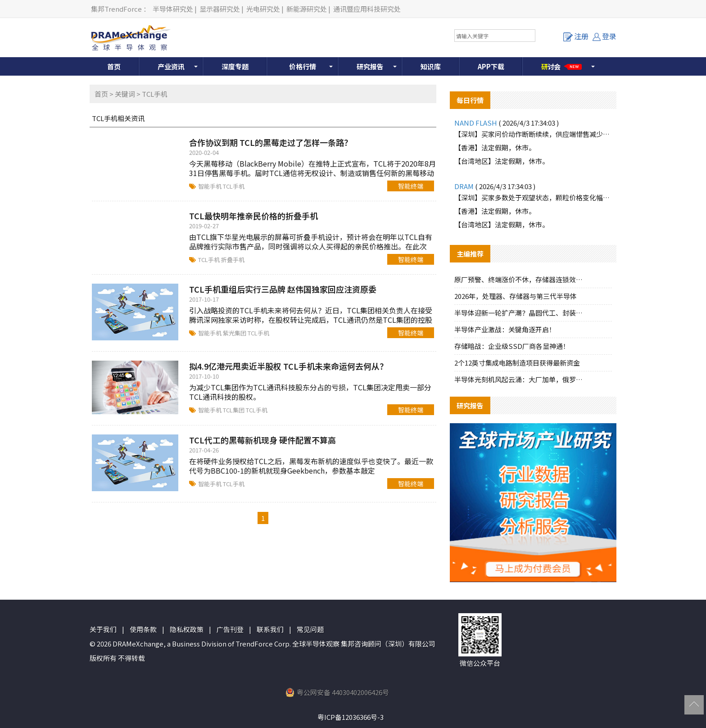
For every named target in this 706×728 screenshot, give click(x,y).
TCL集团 (234, 410)
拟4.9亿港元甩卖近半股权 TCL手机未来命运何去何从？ (288, 366)
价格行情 (303, 66)
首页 (114, 66)
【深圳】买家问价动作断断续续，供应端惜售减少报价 (533, 134)
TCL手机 (234, 186)
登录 (604, 36)
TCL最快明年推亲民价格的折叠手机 (253, 216)
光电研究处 (263, 9)
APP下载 (491, 66)
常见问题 (310, 629)
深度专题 (235, 66)
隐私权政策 (187, 629)
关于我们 (103, 629)
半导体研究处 (173, 9)
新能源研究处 (307, 9)
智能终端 (411, 186)
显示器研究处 (220, 9)
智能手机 (210, 186)
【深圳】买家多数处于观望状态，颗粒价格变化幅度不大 (533, 197)
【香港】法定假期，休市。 (495, 147)
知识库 (431, 66)
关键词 (125, 94)
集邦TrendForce (116, 9)
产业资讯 (171, 66)
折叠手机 (233, 260)
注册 (576, 36)
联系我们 (270, 629)
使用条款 (143, 629)
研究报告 (370, 66)
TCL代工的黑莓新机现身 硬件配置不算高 (262, 440)
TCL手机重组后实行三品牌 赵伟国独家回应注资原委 (283, 289)
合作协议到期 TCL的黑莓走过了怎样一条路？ (271, 142)
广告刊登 (230, 629)
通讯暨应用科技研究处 (367, 9)
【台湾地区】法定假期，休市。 (502, 161)
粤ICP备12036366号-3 (351, 717)
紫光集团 (235, 333)
